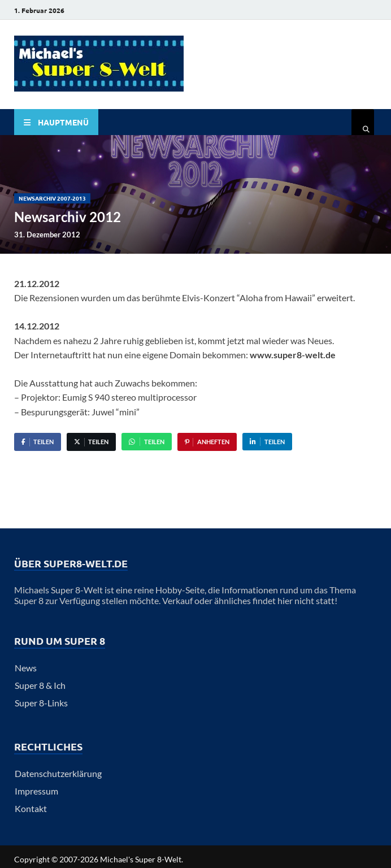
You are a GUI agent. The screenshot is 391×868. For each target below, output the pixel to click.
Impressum (36, 791)
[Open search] (363, 123)
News (26, 668)
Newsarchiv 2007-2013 (52, 198)
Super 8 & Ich (40, 685)
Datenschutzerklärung (58, 773)
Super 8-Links (41, 703)
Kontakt (31, 808)
